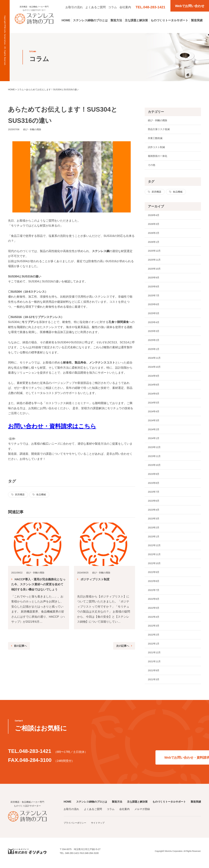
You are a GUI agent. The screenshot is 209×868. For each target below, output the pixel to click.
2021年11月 (155, 665)
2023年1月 (154, 539)
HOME (66, 20)
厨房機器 (20, 495)
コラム (113, 7)
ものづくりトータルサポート (169, 20)
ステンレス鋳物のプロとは (90, 20)
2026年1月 (154, 243)
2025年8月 (154, 288)
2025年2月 (154, 341)
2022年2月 (154, 638)
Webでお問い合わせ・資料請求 (157, 758)
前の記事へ (21, 646)
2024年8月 (154, 386)
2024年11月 (155, 359)
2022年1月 (154, 647)
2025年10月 (155, 270)
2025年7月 (154, 297)
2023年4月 (154, 512)
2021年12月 (155, 656)
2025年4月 (154, 324)
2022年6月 (154, 602)
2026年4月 (154, 216)
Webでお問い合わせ (190, 6)
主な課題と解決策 (136, 20)
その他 (152, 165)
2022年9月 (154, 575)
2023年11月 (155, 458)
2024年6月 (154, 395)
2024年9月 (154, 377)
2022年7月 (154, 593)
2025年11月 (155, 261)
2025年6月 (154, 306)
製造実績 (197, 20)
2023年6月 (154, 503)
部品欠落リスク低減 (159, 129)
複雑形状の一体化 (158, 156)
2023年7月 (154, 494)
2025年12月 (155, 252)
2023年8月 (154, 485)
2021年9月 (154, 674)
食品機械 (42, 495)
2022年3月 (154, 629)
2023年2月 (154, 530)
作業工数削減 (156, 138)
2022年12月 (155, 548)
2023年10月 (155, 467)
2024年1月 (154, 440)
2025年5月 (154, 315)
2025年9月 (154, 279)
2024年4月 (154, 413)
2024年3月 (154, 422)
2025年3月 (154, 332)
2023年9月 (154, 476)
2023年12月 (155, 449)
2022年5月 (154, 611)
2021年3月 (154, 683)
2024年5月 (154, 404)
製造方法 (116, 20)
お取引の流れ (74, 7)
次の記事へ (122, 646)
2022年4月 (154, 620)
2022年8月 (154, 584)
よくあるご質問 (95, 7)
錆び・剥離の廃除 (158, 121)
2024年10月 (155, 368)
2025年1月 (154, 350)
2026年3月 (154, 225)
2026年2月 (154, 234)
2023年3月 (154, 521)
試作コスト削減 (157, 147)
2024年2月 (154, 431)
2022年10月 (155, 566)
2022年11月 (155, 557)
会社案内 (125, 7)
